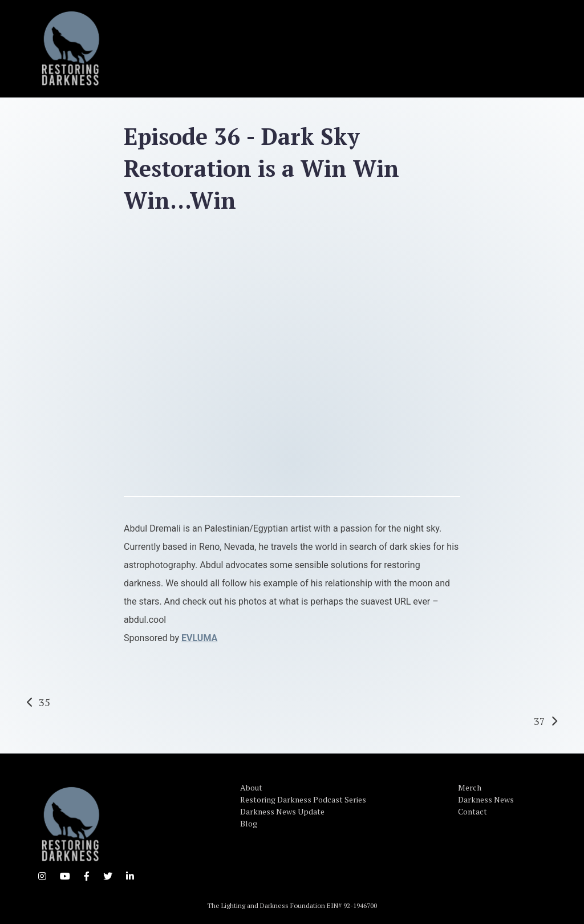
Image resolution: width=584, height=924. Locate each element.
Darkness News (486, 799)
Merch (470, 787)
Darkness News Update (282, 811)
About (251, 787)
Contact (473, 811)
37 (540, 721)
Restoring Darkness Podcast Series (303, 799)
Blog (249, 823)
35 (44, 702)
